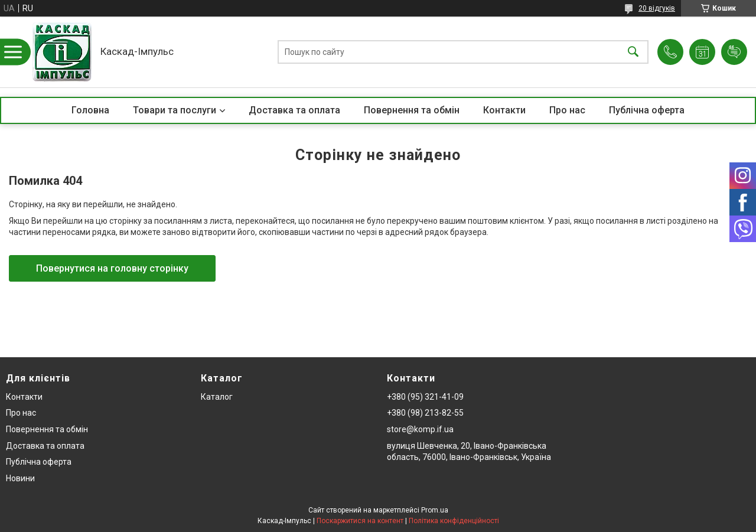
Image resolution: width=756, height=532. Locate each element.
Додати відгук (734, 52)
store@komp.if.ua (420, 429)
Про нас (567, 110)
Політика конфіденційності (454, 521)
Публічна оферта (647, 110)
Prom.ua (435, 510)
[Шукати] (633, 52)
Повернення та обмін (412, 110)
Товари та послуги (175, 110)
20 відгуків (657, 8)
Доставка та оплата (294, 110)
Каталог (217, 397)
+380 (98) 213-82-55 (425, 413)
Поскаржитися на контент (360, 521)
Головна (90, 110)
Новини (20, 478)
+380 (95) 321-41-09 (425, 397)
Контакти (504, 110)
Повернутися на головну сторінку (112, 268)
